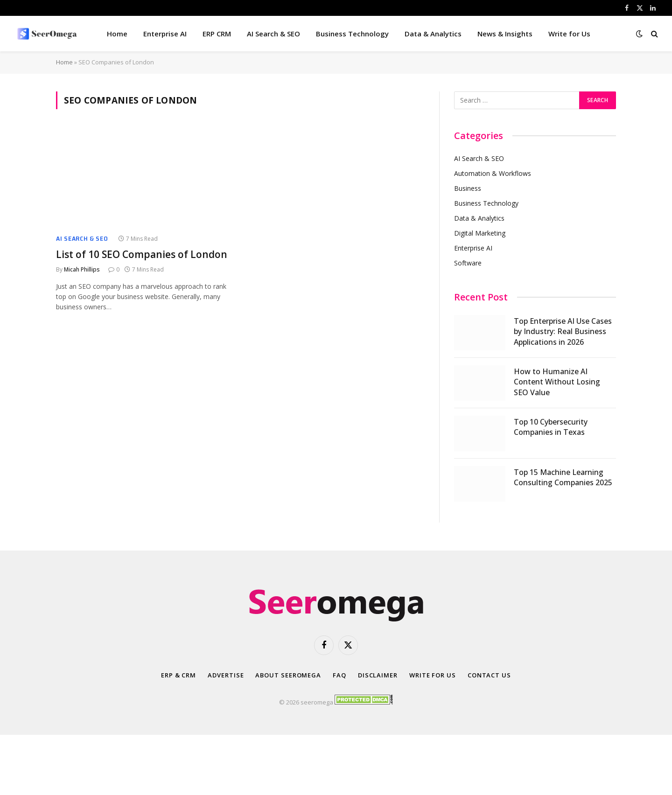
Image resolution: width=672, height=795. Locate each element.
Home (117, 34)
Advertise (226, 675)
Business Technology (352, 34)
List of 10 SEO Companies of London (142, 254)
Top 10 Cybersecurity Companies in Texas (551, 427)
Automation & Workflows (493, 173)
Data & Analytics (433, 34)
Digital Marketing (480, 233)
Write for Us (569, 34)
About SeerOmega (288, 675)
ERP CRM (217, 34)
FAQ (339, 675)
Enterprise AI (165, 34)
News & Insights (505, 34)
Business (468, 188)
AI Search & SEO (273, 34)
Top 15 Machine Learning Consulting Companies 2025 (563, 478)
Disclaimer (378, 675)
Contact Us (489, 675)
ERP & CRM (178, 675)
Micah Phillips (82, 269)
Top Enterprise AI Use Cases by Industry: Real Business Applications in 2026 (563, 332)
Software (468, 263)
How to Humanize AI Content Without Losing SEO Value (557, 382)
